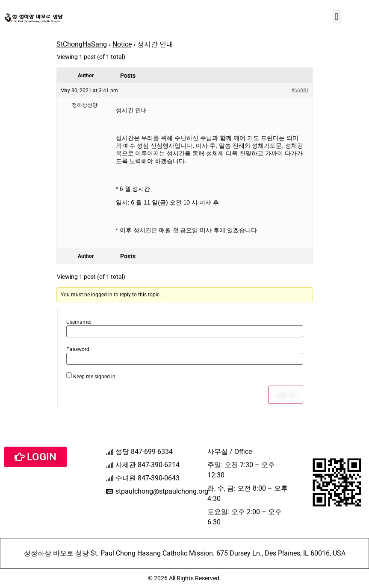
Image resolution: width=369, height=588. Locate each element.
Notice (122, 44)
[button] (337, 16)
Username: (79, 322)
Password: (78, 349)
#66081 (300, 91)
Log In (286, 395)
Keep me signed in (94, 377)
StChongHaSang (82, 44)
